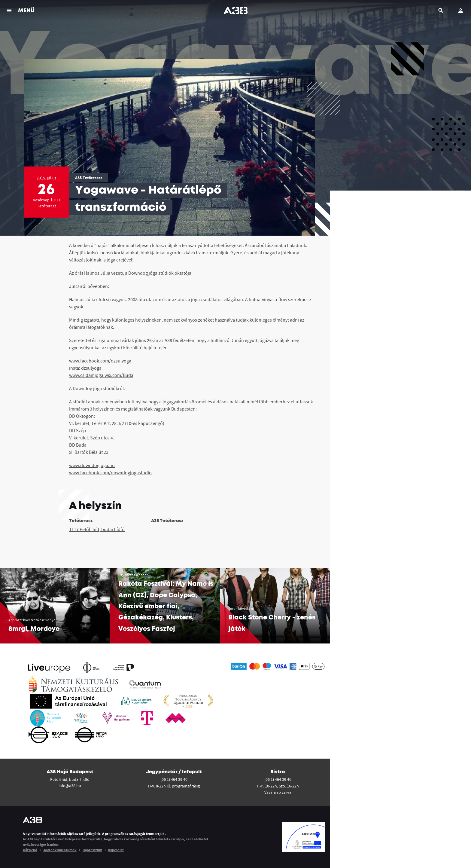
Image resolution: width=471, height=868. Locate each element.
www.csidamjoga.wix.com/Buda (101, 375)
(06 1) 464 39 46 (278, 779)
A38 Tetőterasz (89, 178)
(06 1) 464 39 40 (174, 779)
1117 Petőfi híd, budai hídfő (97, 529)
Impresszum (92, 850)
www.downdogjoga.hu (92, 465)
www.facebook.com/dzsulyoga (100, 361)
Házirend (30, 850)
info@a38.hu (70, 786)
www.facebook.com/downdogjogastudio (110, 472)
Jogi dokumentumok (60, 850)
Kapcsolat (116, 850)
